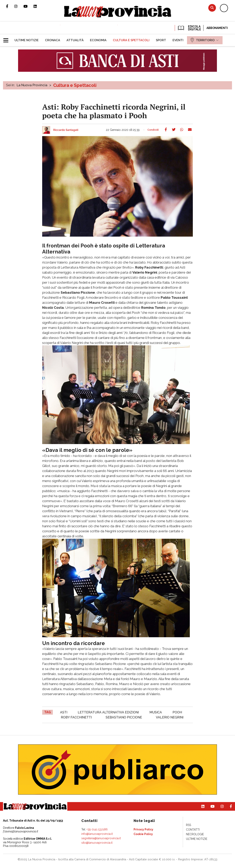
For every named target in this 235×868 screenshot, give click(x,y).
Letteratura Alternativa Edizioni (108, 712)
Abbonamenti (217, 28)
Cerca (212, 8)
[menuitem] (27, 40)
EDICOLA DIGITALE (189, 28)
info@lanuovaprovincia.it (97, 834)
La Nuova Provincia (32, 85)
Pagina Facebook (10, 6)
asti (64, 712)
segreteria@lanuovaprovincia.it (101, 838)
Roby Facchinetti (76, 717)
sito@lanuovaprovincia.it (97, 843)
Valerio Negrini (170, 717)
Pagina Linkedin (38, 6)
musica (156, 712)
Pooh (177, 712)
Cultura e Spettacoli (75, 85)
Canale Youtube (29, 6)
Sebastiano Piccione (124, 717)
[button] (7, 39)
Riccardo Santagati (66, 130)
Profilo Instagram (19, 6)
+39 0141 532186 (97, 829)
